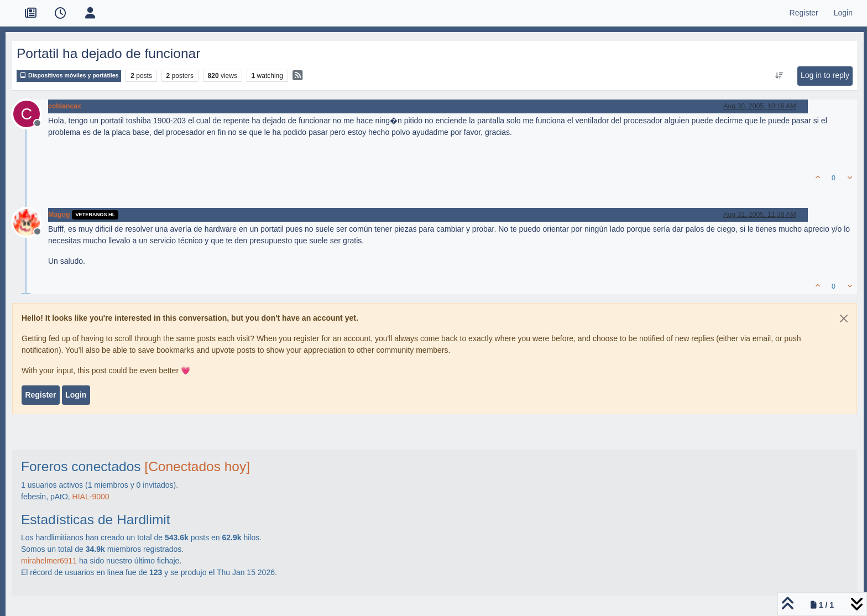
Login (76, 395)
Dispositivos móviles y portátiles (69, 75)
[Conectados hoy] (197, 466)
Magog (59, 215)
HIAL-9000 (91, 497)
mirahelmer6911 (49, 561)
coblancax (65, 106)
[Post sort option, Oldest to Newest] (779, 76)
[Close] (844, 319)
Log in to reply (825, 75)
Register (40, 395)
